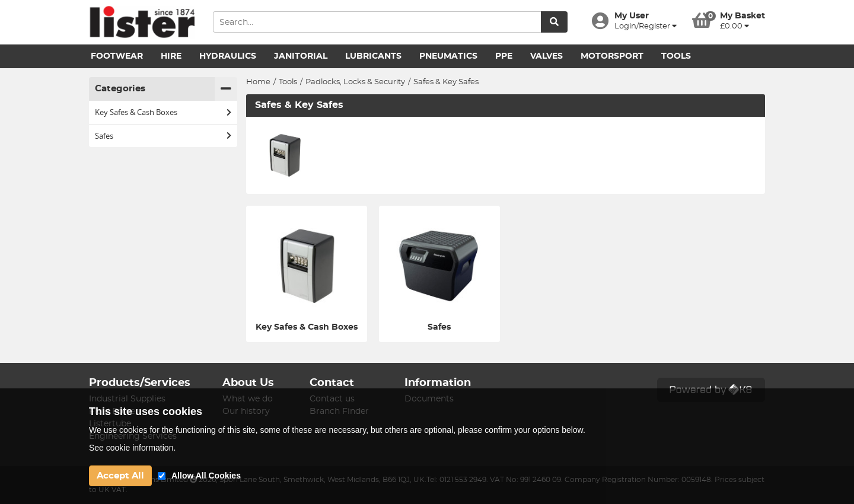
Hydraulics (228, 56)
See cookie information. (132, 448)
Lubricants (373, 56)
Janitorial (301, 56)
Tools (676, 56)
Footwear (117, 56)
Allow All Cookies (206, 476)
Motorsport (612, 56)
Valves (547, 56)
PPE (504, 56)
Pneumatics (448, 56)
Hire (171, 56)
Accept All (120, 476)
